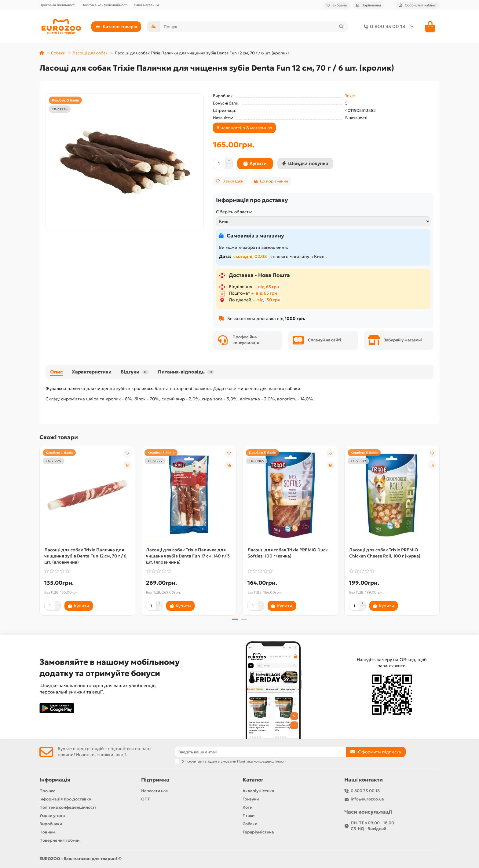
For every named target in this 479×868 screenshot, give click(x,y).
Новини (47, 832)
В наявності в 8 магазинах (244, 128)
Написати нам (155, 791)
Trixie (350, 96)
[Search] (254, 27)
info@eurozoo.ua (367, 799)
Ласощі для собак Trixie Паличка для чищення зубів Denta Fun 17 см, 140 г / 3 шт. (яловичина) (188, 556)
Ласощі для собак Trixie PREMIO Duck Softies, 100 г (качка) (288, 553)
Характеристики (92, 372)
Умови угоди (52, 816)
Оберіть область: (234, 212)
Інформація (55, 780)
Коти (247, 807)
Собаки (58, 53)
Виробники (51, 824)
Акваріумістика (258, 791)
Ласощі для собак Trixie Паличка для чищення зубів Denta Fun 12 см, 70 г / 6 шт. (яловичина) (85, 556)
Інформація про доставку (65, 799)
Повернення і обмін (59, 840)
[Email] (260, 752)
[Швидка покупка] (305, 164)
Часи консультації (368, 812)
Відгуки (135, 372)
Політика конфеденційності (105, 5)
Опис (56, 372)
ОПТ (146, 799)
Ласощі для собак (90, 53)
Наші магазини (146, 5)
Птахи (249, 816)
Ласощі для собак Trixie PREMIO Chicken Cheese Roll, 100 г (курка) (385, 553)
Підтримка (155, 780)
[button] (235, 619)
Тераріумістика (258, 832)
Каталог (253, 780)
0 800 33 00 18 (383, 27)
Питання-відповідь (186, 372)
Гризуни (251, 799)
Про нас (47, 791)
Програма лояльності (57, 5)
